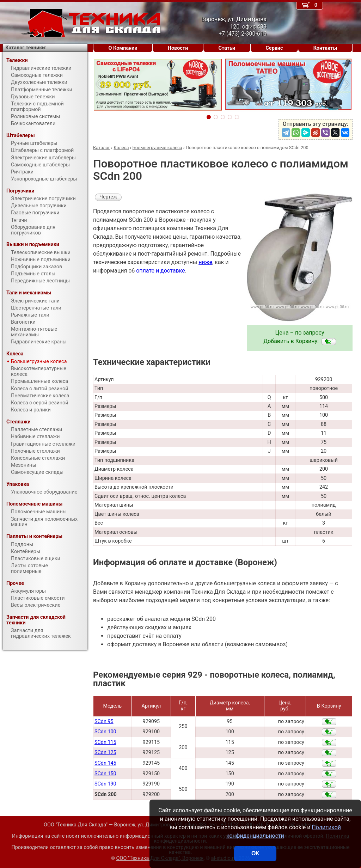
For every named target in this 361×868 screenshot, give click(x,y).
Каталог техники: (26, 48)
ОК (255, 853)
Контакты (325, 48)
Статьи (227, 48)
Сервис (274, 48)
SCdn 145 (105, 763)
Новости (178, 48)
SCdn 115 (105, 742)
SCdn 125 (105, 753)
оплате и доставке (161, 271)
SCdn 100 (105, 732)
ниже (205, 262)
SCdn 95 (104, 722)
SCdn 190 (105, 784)
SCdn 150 (105, 774)
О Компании (123, 48)
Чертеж (108, 197)
